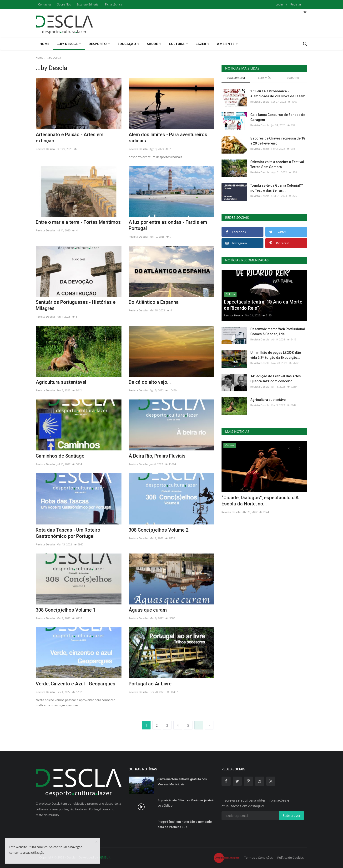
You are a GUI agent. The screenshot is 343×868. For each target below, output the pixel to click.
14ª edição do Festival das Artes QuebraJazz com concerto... (276, 379)
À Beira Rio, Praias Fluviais (157, 456)
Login (279, 4)
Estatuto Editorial (88, 4)
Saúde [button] (154, 44)
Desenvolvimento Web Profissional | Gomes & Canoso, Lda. (278, 332)
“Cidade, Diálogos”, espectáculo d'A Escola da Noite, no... (260, 501)
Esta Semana (236, 78)
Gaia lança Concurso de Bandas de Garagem (278, 117)
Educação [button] (129, 44)
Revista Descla (45, 149)
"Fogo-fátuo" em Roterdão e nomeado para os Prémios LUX (185, 824)
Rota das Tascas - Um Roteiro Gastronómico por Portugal (68, 533)
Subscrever (292, 816)
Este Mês (264, 78)
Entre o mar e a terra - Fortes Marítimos (78, 222)
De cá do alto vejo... (150, 382)
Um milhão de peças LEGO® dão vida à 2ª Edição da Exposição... (276, 355)
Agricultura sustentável (61, 382)
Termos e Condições (258, 858)
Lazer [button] (202, 44)
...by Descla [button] (69, 44)
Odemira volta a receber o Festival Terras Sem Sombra (277, 164)
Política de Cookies (290, 858)
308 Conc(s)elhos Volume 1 (66, 610)
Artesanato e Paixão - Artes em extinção (70, 138)
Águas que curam (148, 610)
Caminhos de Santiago (60, 456)
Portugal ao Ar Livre (150, 684)
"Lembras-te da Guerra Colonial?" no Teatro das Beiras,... (277, 188)
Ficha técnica (114, 4)
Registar (296, 4)
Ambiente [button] (227, 44)
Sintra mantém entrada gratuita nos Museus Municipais (182, 782)
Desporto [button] (99, 44)
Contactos (45, 4)
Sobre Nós (64, 4)
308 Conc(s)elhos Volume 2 (159, 530)
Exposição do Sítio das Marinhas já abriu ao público (186, 803)
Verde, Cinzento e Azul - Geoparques (76, 684)
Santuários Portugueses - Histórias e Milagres (76, 305)
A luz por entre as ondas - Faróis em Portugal (168, 225)
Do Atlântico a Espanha (154, 302)
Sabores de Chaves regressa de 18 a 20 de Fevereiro (278, 141)
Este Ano (293, 78)
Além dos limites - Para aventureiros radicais (168, 138)
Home (45, 44)
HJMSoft (105, 857)
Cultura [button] (178, 44)
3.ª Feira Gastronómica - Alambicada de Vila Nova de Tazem (278, 94)
